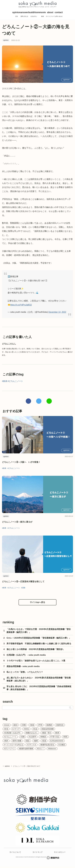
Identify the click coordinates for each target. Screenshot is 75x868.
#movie (7, 725)
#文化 (6, 729)
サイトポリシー (60, 853)
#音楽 (44, 741)
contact (59, 15)
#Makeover (52, 749)
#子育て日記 (55, 737)
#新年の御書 (17, 741)
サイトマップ (37, 853)
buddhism (34, 15)
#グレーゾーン (9, 749)
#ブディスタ (32, 745)
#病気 (65, 737)
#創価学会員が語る (47, 745)
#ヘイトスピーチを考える (14, 745)
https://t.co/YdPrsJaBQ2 (21, 305)
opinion (16, 15)
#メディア (16, 729)
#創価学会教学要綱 (26, 749)
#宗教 (24, 725)
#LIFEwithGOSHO (57, 741)
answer (24, 15)
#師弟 (5, 381)
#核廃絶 (49, 725)
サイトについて (15, 853)
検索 (70, 708)
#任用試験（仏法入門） (13, 733)
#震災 (27, 741)
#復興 (36, 741)
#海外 (6, 741)
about (50, 15)
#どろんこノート (15, 381)
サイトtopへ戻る (38, 602)
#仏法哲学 (32, 737)
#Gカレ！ (40, 749)
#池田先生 (60, 725)
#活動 (23, 588)
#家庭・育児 (46, 733)
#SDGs (26, 729)
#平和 (40, 725)
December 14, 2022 (57, 312)
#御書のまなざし (32, 733)
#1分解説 (62, 745)
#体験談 (43, 737)
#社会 (35, 729)
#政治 (15, 725)
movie (42, 15)
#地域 (32, 725)
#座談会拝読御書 (47, 729)
